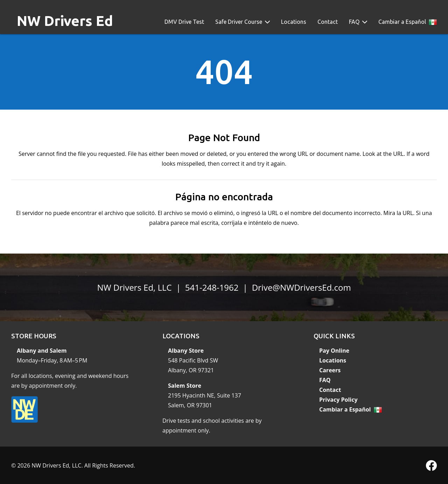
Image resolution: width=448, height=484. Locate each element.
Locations (294, 22)
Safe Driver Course (239, 22)
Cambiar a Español (402, 22)
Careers (330, 370)
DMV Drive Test (184, 22)
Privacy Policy (338, 400)
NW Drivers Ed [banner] (65, 21)
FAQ (354, 22)
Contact (328, 22)
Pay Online (334, 351)
